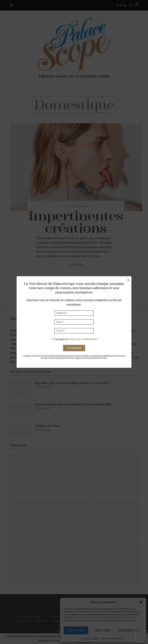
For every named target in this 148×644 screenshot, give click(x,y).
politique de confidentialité (82, 339)
